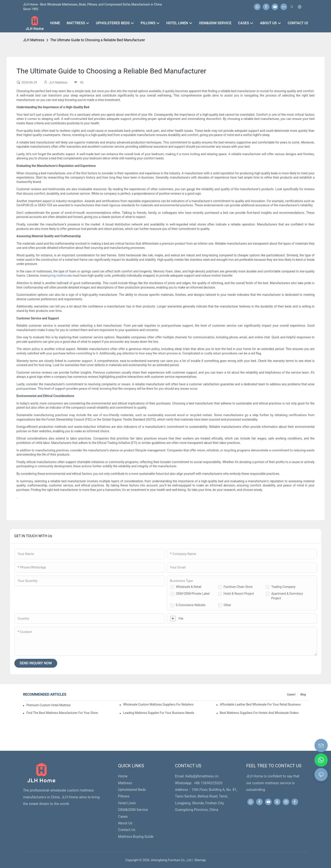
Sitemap (199, 860)
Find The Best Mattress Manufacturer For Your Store (62, 713)
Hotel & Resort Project (239, 594)
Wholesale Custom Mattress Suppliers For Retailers (158, 704)
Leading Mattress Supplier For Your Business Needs (159, 713)
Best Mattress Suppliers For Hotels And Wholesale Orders (259, 713)
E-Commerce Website (191, 605)
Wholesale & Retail (189, 587)
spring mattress (58, 276)
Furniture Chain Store (238, 587)
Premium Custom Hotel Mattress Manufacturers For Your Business (48, 705)
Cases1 (291, 695)
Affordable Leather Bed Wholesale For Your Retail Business (260, 704)
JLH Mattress (34, 40)
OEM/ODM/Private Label (193, 594)
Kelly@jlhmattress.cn (202, 776)
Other (227, 605)
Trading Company (284, 587)
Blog (303, 695)
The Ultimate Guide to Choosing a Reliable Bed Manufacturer (98, 40)
